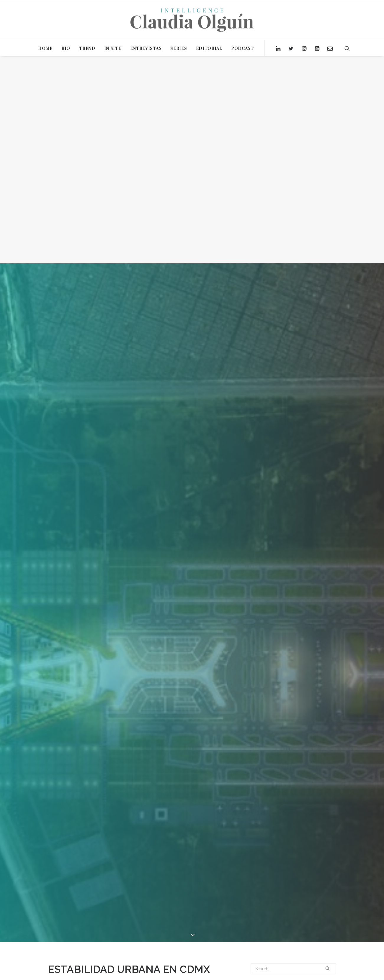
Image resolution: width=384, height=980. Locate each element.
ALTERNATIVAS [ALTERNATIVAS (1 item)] (313, 957)
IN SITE (113, 48)
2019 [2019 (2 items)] (256, 957)
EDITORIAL (209, 48)
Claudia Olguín (150, 744)
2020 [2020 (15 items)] (270, 957)
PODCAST (242, 48)
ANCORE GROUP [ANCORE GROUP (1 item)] (318, 965)
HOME (45, 48)
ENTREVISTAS (146, 48)
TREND (87, 48)
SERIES (179, 48)
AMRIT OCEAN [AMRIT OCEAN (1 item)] (287, 965)
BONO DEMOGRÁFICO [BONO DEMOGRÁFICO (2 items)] (291, 974)
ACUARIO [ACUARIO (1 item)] (288, 957)
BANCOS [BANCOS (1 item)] (259, 974)
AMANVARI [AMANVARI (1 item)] (261, 965)
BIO (66, 48)
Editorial (108, 744)
